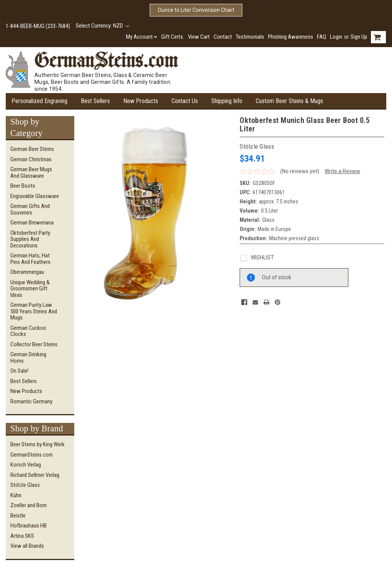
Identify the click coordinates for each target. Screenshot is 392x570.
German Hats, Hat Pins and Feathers (30, 259)
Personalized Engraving (39, 101)
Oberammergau (27, 272)
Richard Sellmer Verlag (35, 475)
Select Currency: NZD (102, 26)
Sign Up (359, 37)
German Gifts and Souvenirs (30, 209)
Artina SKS (22, 536)
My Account (142, 37)
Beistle (18, 516)
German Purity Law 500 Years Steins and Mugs (34, 311)
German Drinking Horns (28, 358)
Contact (223, 37)
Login (336, 37)
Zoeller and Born (29, 505)
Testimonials (250, 37)
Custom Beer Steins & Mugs (289, 101)
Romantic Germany (31, 401)
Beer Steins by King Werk (38, 444)
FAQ (322, 37)
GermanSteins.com (32, 455)
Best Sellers (95, 101)
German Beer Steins (32, 149)
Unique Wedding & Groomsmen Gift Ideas (30, 289)
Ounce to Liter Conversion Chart (196, 10)
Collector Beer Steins (34, 344)
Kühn (16, 495)
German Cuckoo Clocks (28, 331)
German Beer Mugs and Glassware (31, 173)
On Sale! (19, 371)
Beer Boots (23, 186)
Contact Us (185, 101)
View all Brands (27, 546)
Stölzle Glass (25, 485)
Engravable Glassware (35, 196)
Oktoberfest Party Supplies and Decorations (30, 239)
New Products (141, 101)
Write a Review (342, 171)
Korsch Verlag (26, 465)
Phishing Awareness (291, 37)
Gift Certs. (173, 37)
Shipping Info (227, 101)
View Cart (199, 37)
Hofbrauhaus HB (29, 526)
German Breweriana (32, 223)
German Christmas (31, 159)
